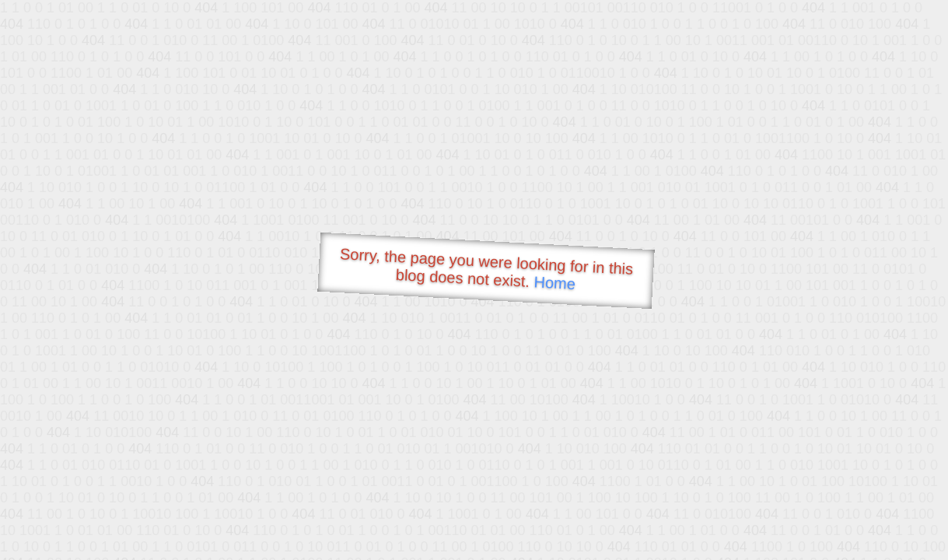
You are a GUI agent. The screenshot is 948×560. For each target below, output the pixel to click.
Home (554, 283)
